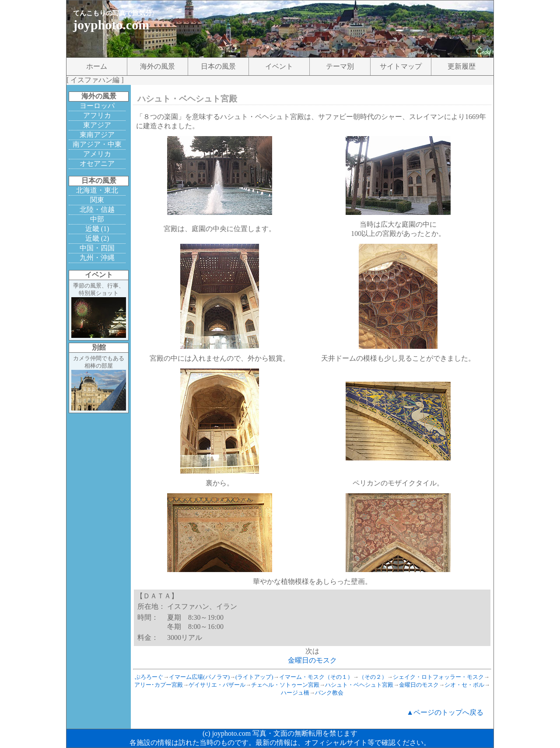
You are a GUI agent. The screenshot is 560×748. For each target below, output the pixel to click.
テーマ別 (340, 66)
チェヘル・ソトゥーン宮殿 (285, 685)
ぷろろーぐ (149, 677)
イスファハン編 (95, 80)
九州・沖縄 (97, 258)
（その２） (373, 677)
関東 (97, 200)
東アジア (97, 125)
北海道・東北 (97, 190)
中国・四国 (97, 248)
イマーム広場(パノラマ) (199, 677)
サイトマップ (401, 66)
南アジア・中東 (97, 144)
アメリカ (97, 154)
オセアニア (97, 163)
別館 (99, 347)
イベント (279, 66)
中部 (97, 219)
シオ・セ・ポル (464, 685)
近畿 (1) (97, 229)
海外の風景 (157, 66)
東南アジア (97, 135)
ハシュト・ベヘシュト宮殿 (359, 685)
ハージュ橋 (295, 693)
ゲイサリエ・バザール (217, 685)
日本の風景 (218, 66)
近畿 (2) (97, 238)
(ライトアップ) (254, 677)
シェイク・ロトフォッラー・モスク (438, 677)
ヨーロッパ (97, 106)
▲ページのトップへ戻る (445, 712)
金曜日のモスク (312, 660)
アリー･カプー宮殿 (159, 685)
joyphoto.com (111, 25)
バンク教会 (329, 693)
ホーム (97, 66)
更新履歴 (462, 66)
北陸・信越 (97, 209)
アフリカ (97, 115)
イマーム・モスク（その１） (316, 677)
